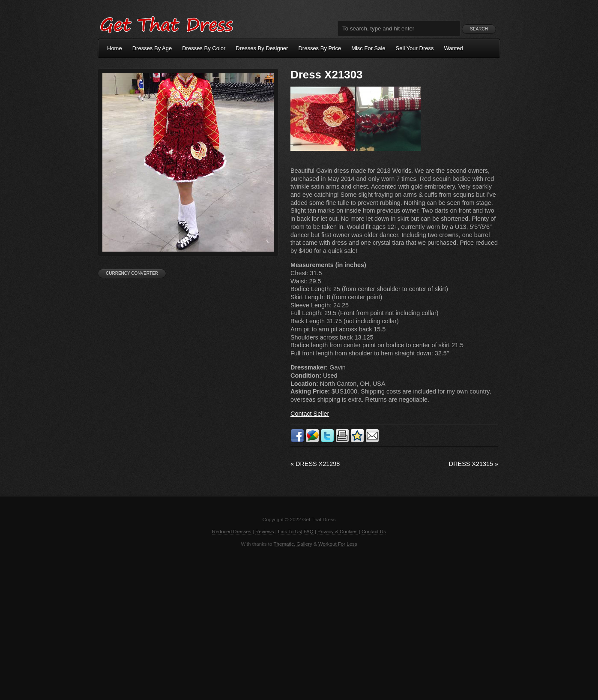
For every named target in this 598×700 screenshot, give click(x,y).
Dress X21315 (474, 464)
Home (115, 48)
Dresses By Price (320, 48)
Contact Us (374, 532)
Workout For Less (338, 544)
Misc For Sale (368, 48)
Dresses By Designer (262, 48)
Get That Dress (166, 24)
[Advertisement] (299, 623)
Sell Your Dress (415, 48)
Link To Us (290, 532)
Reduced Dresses (232, 532)
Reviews (265, 532)
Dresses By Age (152, 48)
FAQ (309, 532)
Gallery (304, 544)
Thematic (284, 544)
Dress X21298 (315, 464)
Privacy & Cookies (337, 532)
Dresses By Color (204, 48)
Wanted (454, 48)
